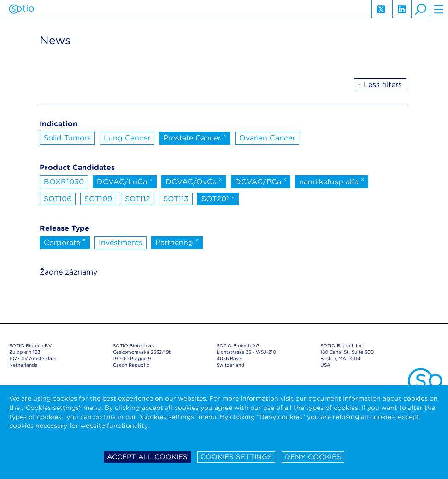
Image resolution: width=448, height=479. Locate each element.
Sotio (21, 9)
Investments (121, 242)
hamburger (439, 9)
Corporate (65, 242)
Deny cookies (313, 457)
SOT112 (138, 199)
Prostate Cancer (195, 137)
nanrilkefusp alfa (332, 181)
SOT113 (176, 199)
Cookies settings (236, 457)
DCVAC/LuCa (125, 181)
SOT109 (98, 199)
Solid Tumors (67, 138)
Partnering (177, 242)
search (420, 9)
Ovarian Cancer (267, 138)
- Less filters (380, 85)
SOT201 (218, 198)
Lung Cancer (127, 138)
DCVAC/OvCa (194, 181)
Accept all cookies (147, 457)
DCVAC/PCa (261, 181)
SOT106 (58, 199)
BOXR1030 (64, 182)
